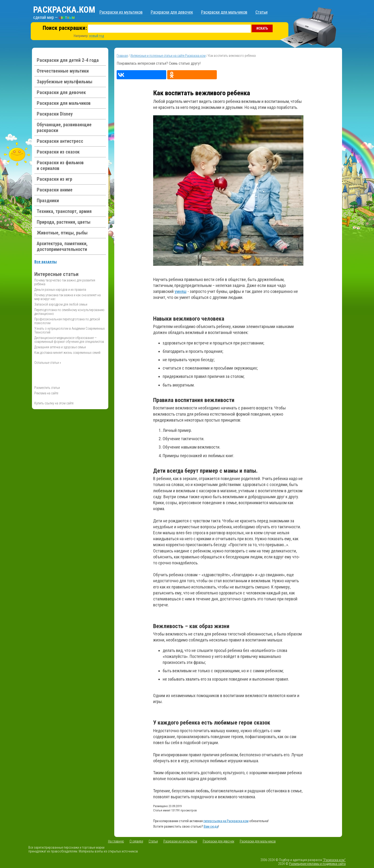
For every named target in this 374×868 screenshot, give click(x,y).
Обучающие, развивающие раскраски (64, 127)
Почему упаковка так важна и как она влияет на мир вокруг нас (68, 297)
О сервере (136, 841)
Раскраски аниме (55, 190)
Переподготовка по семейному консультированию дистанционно (69, 312)
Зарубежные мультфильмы (65, 82)
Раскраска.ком (64, 10)
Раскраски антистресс (60, 141)
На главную (116, 841)
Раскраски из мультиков (121, 12)
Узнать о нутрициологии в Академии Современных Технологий (70, 330)
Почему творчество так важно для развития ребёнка (65, 282)
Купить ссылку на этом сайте (54, 403)
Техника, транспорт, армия (64, 211)
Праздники (48, 201)
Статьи (262, 12)
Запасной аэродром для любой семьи (61, 304)
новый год (97, 36)
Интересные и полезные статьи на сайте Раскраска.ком (168, 56)
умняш (181, 291)
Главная (122, 56)
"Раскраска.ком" (334, 860)
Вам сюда (211, 826)
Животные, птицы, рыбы (62, 233)
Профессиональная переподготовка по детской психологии (67, 321)
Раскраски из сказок (58, 152)
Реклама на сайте (46, 393)
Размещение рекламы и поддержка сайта (317, 864)
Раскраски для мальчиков (224, 12)
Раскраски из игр (55, 179)
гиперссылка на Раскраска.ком (226, 821)
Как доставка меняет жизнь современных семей (67, 353)
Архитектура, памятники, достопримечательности (62, 246)
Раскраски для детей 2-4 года (68, 60)
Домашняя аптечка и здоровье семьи (60, 347)
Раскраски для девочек (172, 12)
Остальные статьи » (48, 363)
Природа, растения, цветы (64, 222)
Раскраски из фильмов (60, 165)
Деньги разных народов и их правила (60, 290)
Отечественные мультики (63, 71)
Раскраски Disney (55, 114)
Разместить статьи (47, 388)
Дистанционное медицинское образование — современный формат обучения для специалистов (69, 340)
